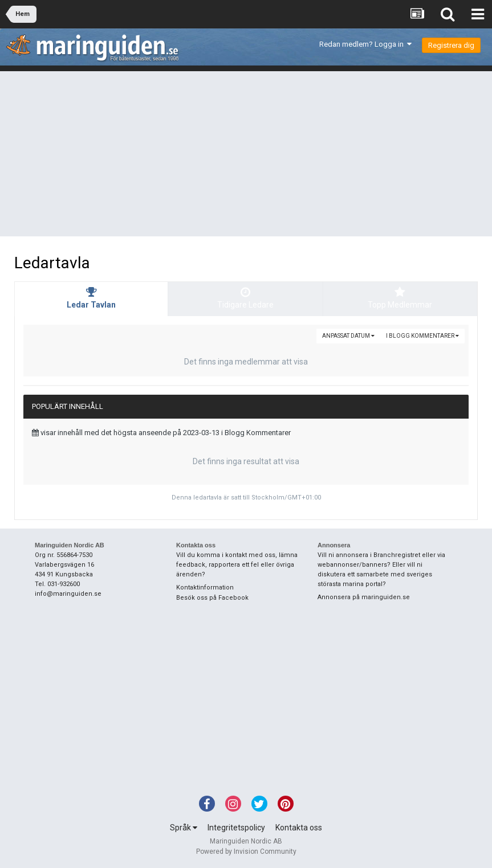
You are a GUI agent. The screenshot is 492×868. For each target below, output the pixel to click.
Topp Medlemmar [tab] (400, 298)
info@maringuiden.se (68, 594)
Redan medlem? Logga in (365, 44)
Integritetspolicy (236, 828)
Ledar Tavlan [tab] (91, 298)
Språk (184, 828)
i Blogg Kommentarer (422, 336)
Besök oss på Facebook (212, 598)
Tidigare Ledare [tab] (245, 298)
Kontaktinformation (205, 587)
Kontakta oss (299, 828)
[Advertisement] (246, 157)
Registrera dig (451, 45)
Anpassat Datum (348, 336)
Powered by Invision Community (246, 851)
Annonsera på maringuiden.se (364, 597)
